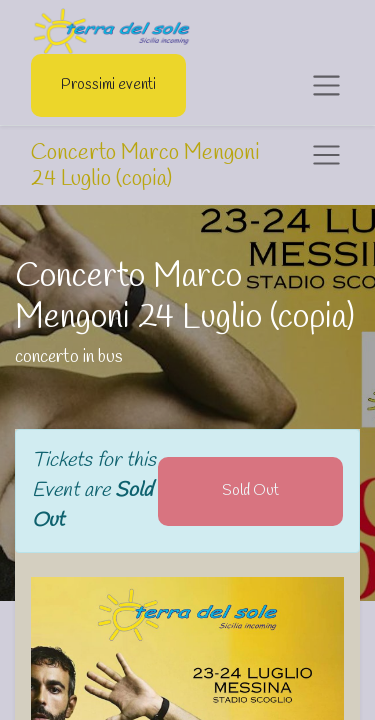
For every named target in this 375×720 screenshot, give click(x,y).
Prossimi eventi (108, 85)
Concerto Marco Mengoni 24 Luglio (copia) (145, 166)
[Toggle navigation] (326, 155)
